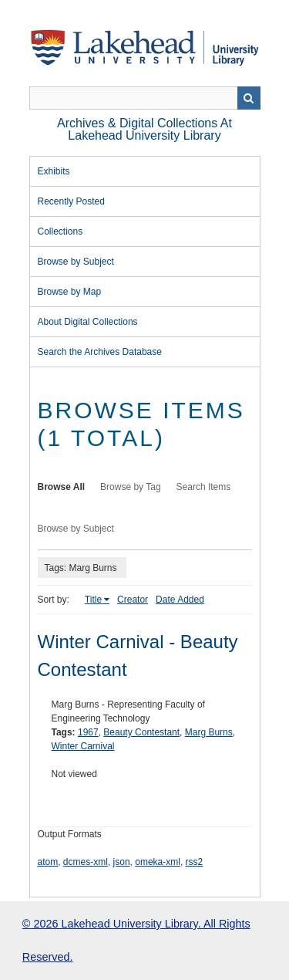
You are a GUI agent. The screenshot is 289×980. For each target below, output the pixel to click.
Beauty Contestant (141, 732)
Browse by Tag (131, 487)
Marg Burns (209, 732)
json (122, 862)
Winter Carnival (83, 746)
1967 (88, 732)
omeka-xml (158, 862)
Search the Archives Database (100, 352)
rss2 (195, 862)
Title (93, 600)
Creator (133, 600)
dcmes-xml (86, 862)
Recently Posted (71, 201)
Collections (60, 231)
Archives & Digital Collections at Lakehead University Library (144, 129)
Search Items (204, 487)
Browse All (62, 487)
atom (48, 862)
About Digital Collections (88, 322)
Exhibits (54, 171)
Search (249, 98)
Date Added (180, 600)
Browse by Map (70, 292)
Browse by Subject (76, 262)
